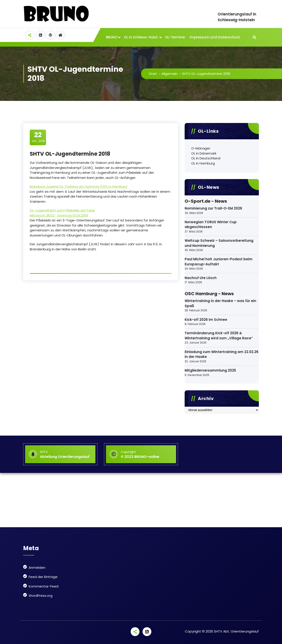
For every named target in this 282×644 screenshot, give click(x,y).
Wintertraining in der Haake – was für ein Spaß (220, 303)
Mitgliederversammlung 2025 (210, 370)
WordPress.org (41, 596)
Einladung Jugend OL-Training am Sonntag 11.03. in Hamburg (78, 186)
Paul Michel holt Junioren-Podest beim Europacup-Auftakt (219, 262)
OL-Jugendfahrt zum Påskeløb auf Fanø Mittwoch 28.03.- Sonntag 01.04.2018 (62, 213)
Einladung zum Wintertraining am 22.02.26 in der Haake (222, 354)
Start (153, 74)
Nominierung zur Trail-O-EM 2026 (213, 208)
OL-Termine (175, 37)
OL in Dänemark (204, 153)
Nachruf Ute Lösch (201, 278)
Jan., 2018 (38, 137)
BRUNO (112, 37)
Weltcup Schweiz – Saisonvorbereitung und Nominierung (219, 243)
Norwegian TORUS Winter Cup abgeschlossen (211, 225)
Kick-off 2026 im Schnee (206, 320)
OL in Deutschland (206, 158)
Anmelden (37, 568)
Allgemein (170, 74)
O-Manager (201, 148)
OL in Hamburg (203, 163)
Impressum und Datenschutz (215, 37)
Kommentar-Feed (44, 586)
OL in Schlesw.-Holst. (141, 37)
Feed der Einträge (43, 577)
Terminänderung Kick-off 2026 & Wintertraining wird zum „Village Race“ (219, 336)
